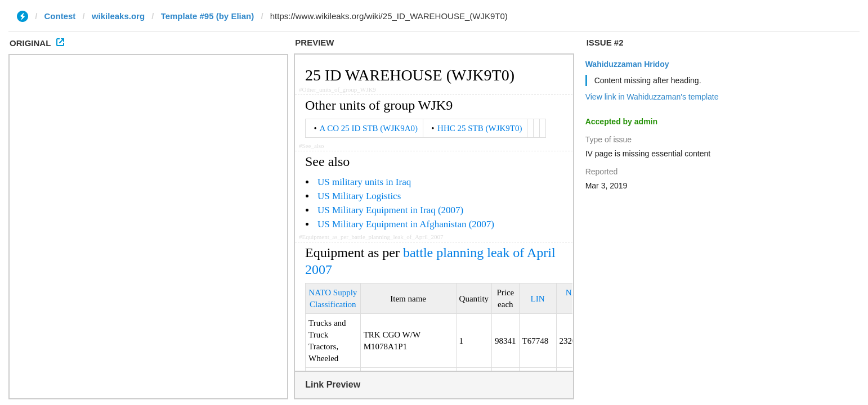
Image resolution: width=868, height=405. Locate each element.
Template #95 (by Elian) (208, 16)
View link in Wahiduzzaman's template (652, 97)
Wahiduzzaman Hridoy (627, 64)
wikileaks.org (118, 16)
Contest (60, 16)
